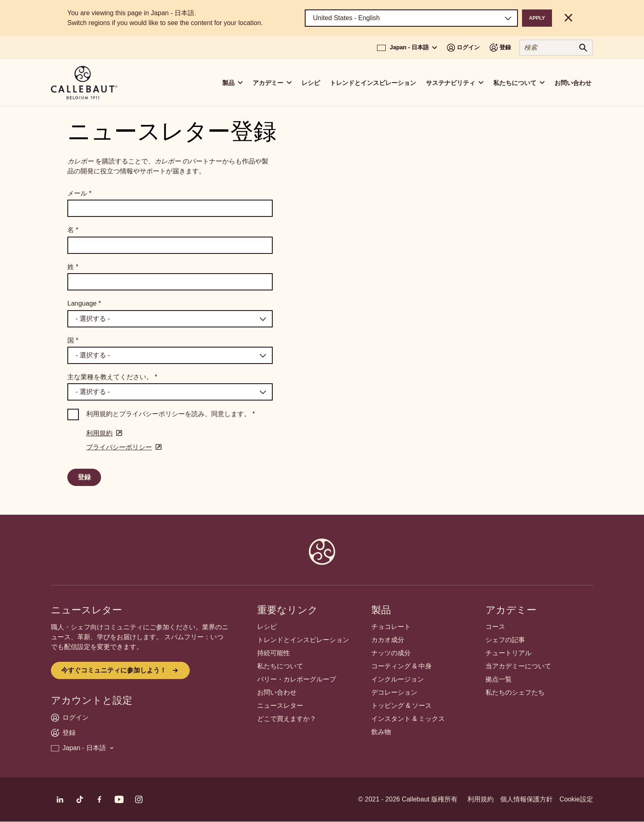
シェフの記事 (505, 640)
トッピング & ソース (402, 706)
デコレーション (394, 692)
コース (495, 627)
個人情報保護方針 (527, 799)
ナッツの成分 (391, 653)
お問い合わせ (573, 83)
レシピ (311, 83)
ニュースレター (280, 706)
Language (84, 303)
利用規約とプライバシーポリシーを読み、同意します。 (171, 414)
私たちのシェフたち (515, 692)
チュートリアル (508, 653)
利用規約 (481, 799)
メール (79, 193)
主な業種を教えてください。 (112, 377)
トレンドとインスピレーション (373, 83)
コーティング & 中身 (402, 666)
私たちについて (280, 666)
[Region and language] (411, 18)
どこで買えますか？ (287, 719)
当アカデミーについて (518, 666)
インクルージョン (398, 679)
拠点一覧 (499, 679)
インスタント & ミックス (408, 719)
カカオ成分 (388, 640)
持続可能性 (274, 653)
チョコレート (391, 627)
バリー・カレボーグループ (297, 679)
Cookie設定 (576, 799)
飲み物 (381, 732)
